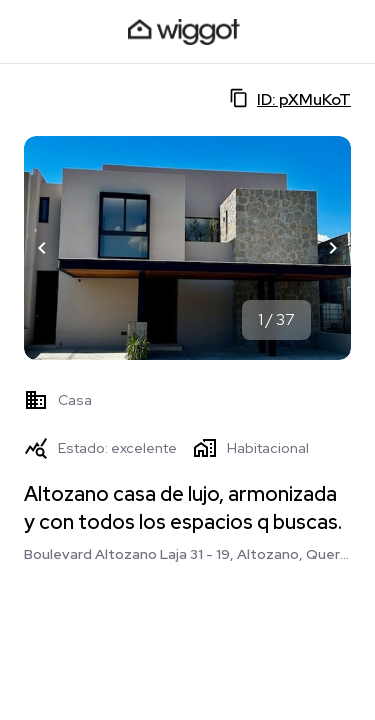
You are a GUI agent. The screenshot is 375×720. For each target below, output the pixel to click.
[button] (42, 248)
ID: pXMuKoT (290, 99)
